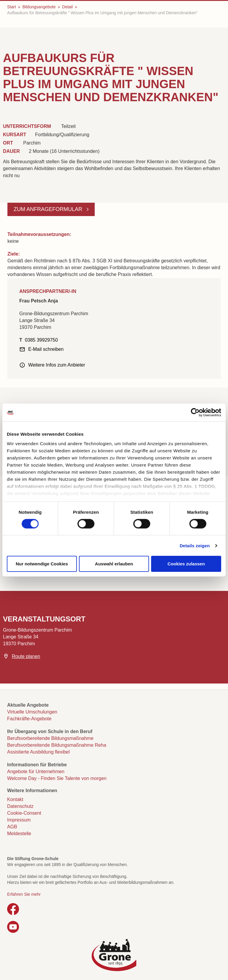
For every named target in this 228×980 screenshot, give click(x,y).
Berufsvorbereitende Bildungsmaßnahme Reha (57, 745)
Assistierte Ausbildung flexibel (38, 752)
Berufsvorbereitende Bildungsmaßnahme (50, 738)
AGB (12, 827)
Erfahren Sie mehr (24, 894)
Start (12, 7)
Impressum (19, 820)
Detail (67, 7)
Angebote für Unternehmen (36, 772)
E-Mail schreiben (46, 349)
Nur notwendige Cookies (42, 564)
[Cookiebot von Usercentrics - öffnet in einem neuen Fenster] (195, 413)
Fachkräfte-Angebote (29, 719)
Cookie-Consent (24, 813)
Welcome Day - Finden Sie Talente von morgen (57, 778)
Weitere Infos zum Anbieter (57, 365)
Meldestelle (19, 834)
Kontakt (15, 799)
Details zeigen (195, 545)
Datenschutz (20, 806)
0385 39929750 (41, 340)
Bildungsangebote (39, 7)
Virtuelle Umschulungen (32, 712)
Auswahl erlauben (114, 564)
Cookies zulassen (186, 564)
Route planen (26, 656)
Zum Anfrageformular (49, 209)
